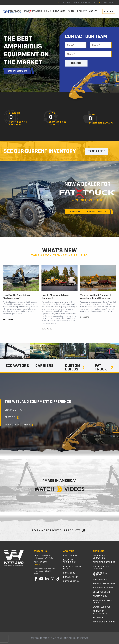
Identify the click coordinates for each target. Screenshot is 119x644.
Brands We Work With (72, 568)
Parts (71, 11)
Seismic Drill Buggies (100, 574)
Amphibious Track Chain (102, 602)
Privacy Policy (71, 577)
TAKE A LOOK (97, 151)
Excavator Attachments (100, 612)
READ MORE (8, 320)
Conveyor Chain (101, 592)
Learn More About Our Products (59, 530)
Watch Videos (60, 489)
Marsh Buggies (101, 579)
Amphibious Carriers (104, 562)
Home (47, 11)
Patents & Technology (70, 561)
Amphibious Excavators (99, 557)
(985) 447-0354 (40, 562)
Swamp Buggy (100, 596)
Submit (76, 63)
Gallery (82, 11)
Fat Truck (98, 618)
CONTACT (109, 11)
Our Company (70, 556)
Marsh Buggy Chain (103, 588)
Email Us (38, 564)
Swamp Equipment (102, 607)
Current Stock (71, 581)
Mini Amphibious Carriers (101, 568)
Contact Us (69, 573)
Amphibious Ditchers (104, 622)
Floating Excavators (104, 584)
